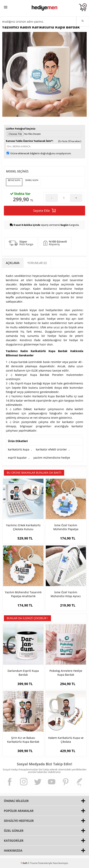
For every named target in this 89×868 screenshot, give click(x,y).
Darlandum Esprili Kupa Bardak (23, 673)
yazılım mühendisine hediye (52, 458)
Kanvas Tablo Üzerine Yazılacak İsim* (29, 141)
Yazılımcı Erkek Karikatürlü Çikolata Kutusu (23, 527)
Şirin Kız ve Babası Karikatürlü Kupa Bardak (23, 740)
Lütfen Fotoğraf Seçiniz (20, 129)
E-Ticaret (33, 863)
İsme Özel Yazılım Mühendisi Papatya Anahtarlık (66, 527)
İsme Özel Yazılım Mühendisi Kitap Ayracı (66, 594)
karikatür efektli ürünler (51, 449)
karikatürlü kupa (19, 449)
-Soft (24, 863)
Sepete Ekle (44, 211)
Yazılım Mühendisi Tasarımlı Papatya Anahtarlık (23, 594)
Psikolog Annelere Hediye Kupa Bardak (66, 673)
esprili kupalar (17, 458)
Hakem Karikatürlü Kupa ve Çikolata (66, 740)
